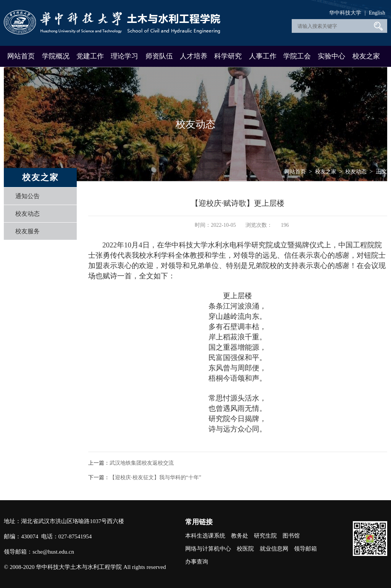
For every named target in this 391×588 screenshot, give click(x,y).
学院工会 (297, 56)
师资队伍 (159, 56)
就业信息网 (274, 549)
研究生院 (265, 536)
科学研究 (228, 56)
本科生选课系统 (205, 536)
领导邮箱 (305, 549)
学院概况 (56, 56)
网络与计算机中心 (208, 549)
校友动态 (27, 214)
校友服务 (27, 231)
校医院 (245, 549)
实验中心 (331, 56)
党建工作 (90, 56)
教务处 (240, 536)
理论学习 (124, 56)
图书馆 (291, 536)
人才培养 (194, 56)
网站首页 (21, 56)
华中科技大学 (345, 13)
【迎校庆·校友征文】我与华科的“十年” (155, 477)
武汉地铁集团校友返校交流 (142, 463)
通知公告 (27, 196)
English (377, 13)
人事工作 (263, 56)
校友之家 (366, 56)
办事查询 (197, 562)
